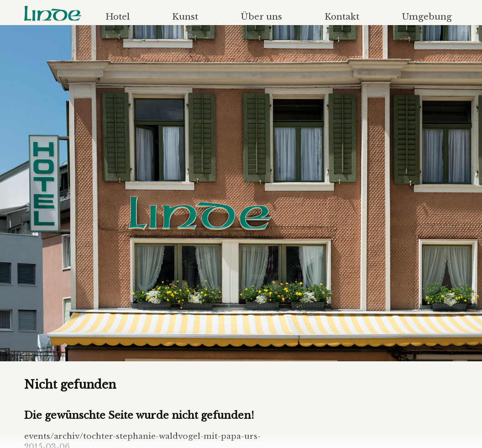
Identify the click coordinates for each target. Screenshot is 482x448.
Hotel (118, 17)
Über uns (261, 17)
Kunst (185, 17)
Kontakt (342, 17)
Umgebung (427, 17)
